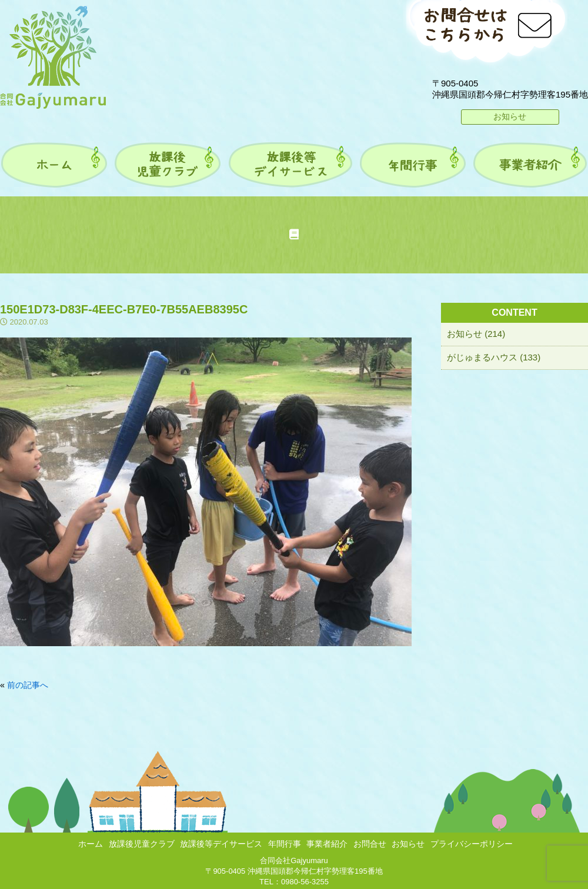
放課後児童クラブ (142, 844)
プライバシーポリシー (472, 844)
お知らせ (510, 116)
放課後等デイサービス (221, 844)
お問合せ (370, 844)
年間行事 (285, 844)
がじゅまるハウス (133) (494, 357)
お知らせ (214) (476, 334)
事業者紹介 (327, 844)
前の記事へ (28, 685)
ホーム (91, 844)
